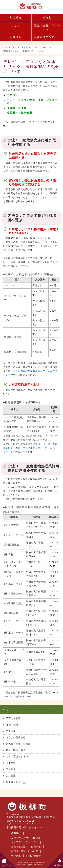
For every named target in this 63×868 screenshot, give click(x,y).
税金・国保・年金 (16, 750)
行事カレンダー (16, 782)
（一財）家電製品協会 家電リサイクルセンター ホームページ (30, 448)
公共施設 (11, 776)
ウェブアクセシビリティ (24, 842)
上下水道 (11, 763)
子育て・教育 (13, 718)
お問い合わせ (33, 856)
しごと (16, 25)
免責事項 (36, 847)
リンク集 (16, 856)
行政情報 (16, 37)
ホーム (5, 47)
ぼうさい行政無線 (16, 737)
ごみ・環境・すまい (29, 47)
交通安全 (11, 769)
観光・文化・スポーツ (47, 27)
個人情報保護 (18, 847)
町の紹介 (16, 17)
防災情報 (11, 731)
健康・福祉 (12, 725)
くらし (47, 17)
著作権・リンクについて (24, 851)
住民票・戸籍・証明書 (18, 744)
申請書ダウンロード (47, 37)
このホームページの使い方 (26, 838)
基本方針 (16, 833)
